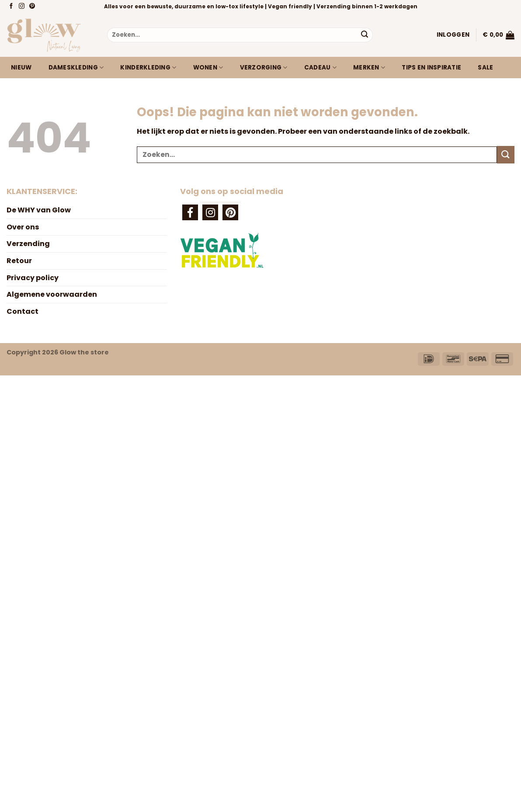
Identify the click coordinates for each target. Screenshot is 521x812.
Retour (19, 261)
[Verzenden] (365, 35)
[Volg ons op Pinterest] (33, 7)
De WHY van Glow (39, 210)
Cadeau (320, 68)
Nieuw (21, 68)
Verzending (28, 244)
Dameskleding (76, 68)
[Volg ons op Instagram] (23, 7)
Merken (369, 68)
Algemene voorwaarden (52, 294)
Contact (23, 311)
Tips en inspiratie (431, 68)
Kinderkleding (148, 68)
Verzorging (264, 68)
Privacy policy (33, 278)
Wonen (208, 68)
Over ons (23, 227)
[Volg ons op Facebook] (12, 7)
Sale (485, 68)
